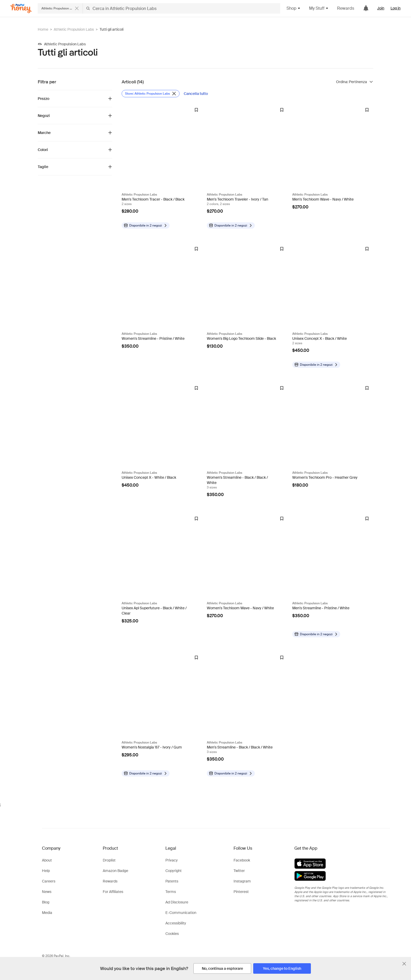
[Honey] (21, 9)
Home (43, 29)
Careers (49, 881)
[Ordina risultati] (355, 82)
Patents (172, 881)
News (47, 892)
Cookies (172, 934)
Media (47, 913)
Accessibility (176, 923)
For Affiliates (113, 892)
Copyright (174, 871)
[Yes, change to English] (282, 968)
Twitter (239, 871)
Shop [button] (294, 8)
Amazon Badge (115, 871)
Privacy (172, 860)
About (47, 860)
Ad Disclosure (177, 902)
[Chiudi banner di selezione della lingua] (404, 964)
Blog (46, 902)
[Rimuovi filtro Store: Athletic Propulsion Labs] (151, 94)
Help (46, 871)
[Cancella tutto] (196, 94)
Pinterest (241, 892)
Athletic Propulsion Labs (74, 29)
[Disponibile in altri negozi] (146, 225)
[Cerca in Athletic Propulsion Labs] (182, 8)
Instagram (242, 881)
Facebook (242, 860)
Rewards (346, 8)
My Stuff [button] (319, 8)
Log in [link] (396, 8)
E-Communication (181, 913)
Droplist (109, 860)
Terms (171, 892)
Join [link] (381, 8)
